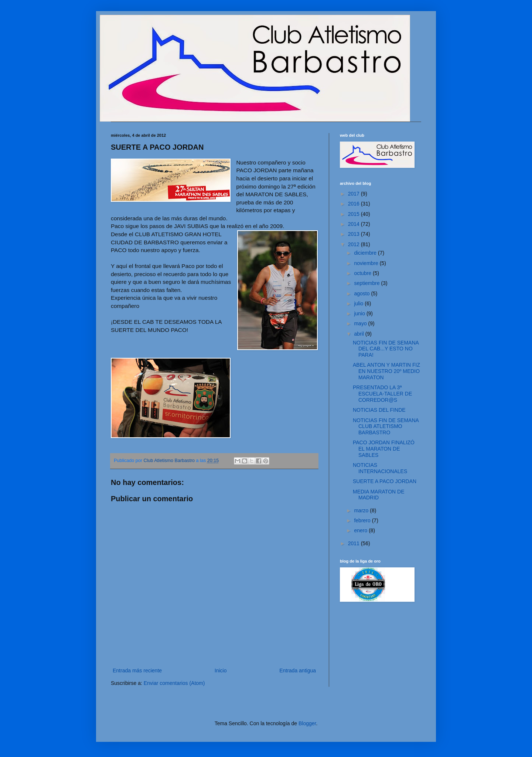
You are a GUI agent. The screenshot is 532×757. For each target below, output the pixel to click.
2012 (354, 244)
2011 (354, 543)
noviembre (367, 263)
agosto (362, 293)
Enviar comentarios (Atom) (174, 683)
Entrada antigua (298, 671)
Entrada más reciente (137, 671)
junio (360, 313)
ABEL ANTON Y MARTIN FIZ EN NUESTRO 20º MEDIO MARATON (386, 371)
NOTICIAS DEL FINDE (379, 410)
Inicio (221, 671)
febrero (363, 520)
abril (359, 334)
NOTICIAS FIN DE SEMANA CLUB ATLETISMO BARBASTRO (386, 427)
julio (359, 303)
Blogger (307, 723)
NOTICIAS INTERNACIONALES (380, 468)
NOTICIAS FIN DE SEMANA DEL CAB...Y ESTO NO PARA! (386, 349)
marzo (362, 510)
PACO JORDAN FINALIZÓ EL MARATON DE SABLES (384, 449)
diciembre (366, 253)
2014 (354, 224)
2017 (354, 194)
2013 (354, 234)
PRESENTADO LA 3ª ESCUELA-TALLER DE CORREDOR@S (382, 394)
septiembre (367, 283)
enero (361, 530)
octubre (363, 273)
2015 (354, 214)
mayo (361, 323)
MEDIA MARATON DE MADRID (379, 495)
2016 (354, 204)
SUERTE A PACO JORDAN (385, 481)
